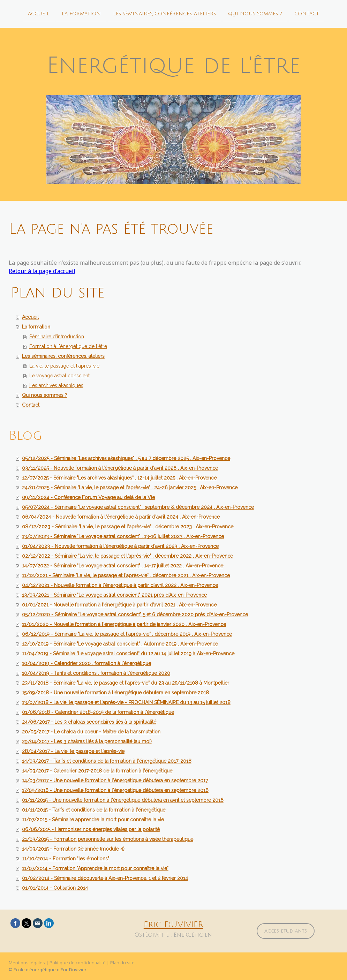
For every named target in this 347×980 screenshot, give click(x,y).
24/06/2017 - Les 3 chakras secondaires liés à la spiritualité (89, 722)
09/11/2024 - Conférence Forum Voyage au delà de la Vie (88, 497)
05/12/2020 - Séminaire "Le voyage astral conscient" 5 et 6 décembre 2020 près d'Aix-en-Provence (135, 615)
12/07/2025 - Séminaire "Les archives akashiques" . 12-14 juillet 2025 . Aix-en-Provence (119, 478)
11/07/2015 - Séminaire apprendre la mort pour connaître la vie (93, 820)
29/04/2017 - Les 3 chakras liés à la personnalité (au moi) (87, 741)
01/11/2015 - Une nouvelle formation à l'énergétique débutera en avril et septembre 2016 (123, 800)
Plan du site (122, 963)
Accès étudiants (286, 931)
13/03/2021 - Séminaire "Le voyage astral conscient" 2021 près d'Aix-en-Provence (114, 595)
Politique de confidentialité (78, 963)
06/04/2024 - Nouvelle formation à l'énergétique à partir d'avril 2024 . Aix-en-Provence (121, 517)
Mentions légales (27, 963)
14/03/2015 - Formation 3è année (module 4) (73, 849)
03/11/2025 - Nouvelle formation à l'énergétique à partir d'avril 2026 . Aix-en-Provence (120, 468)
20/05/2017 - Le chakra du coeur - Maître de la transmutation (91, 732)
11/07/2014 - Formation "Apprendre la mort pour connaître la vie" (95, 868)
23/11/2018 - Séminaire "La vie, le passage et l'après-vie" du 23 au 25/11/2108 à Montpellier (126, 683)
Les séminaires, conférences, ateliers (164, 13)
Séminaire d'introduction (57, 337)
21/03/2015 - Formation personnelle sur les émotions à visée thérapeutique (108, 839)
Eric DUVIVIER (173, 925)
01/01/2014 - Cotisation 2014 (55, 888)
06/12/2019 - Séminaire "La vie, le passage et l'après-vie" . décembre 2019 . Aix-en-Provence (127, 634)
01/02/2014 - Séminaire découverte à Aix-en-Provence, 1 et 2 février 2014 (105, 878)
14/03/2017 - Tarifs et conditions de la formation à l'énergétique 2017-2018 (107, 761)
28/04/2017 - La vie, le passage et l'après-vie (73, 751)
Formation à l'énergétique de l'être (68, 346)
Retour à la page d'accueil (42, 271)
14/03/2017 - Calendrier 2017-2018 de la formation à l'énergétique (97, 771)
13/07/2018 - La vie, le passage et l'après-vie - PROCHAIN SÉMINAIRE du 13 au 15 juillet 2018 (126, 702)
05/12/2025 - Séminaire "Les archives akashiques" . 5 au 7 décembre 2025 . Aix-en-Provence (126, 458)
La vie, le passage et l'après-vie (64, 366)
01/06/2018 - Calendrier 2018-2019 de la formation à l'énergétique (98, 712)
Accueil (39, 13)
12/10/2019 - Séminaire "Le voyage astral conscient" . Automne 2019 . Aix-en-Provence (120, 644)
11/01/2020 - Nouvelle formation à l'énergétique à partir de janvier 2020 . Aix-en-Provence (124, 624)
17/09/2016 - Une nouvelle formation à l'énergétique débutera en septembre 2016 (115, 790)
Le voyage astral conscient (59, 376)
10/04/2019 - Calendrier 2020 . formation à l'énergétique (86, 663)
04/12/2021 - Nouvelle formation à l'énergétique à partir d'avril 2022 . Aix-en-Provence (120, 585)
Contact (307, 13)
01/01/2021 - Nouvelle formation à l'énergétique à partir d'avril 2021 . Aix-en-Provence (119, 605)
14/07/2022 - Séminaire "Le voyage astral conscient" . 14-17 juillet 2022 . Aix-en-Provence (123, 566)
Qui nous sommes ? (255, 13)
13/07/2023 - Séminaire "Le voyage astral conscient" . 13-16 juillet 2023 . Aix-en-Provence (123, 536)
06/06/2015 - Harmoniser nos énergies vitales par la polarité (91, 829)
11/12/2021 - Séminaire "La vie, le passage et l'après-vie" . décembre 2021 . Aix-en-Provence (126, 575)
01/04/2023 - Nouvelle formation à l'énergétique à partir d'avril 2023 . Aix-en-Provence (120, 546)
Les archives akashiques (56, 385)
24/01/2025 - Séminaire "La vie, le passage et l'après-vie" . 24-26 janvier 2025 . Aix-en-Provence (130, 488)
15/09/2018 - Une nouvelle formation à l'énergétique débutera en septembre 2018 (115, 693)
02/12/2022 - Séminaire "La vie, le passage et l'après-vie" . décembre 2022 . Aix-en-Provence (127, 556)
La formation (81, 13)
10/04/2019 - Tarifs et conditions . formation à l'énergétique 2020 (96, 673)
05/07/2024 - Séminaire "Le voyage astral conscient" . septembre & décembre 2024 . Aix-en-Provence (138, 507)
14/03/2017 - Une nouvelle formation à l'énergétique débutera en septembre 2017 (115, 781)
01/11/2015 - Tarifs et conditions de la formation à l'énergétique (94, 810)
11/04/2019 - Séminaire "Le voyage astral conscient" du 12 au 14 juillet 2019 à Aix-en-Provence (128, 654)
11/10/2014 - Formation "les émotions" (66, 859)
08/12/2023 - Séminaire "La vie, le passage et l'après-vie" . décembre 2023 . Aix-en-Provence (128, 527)
